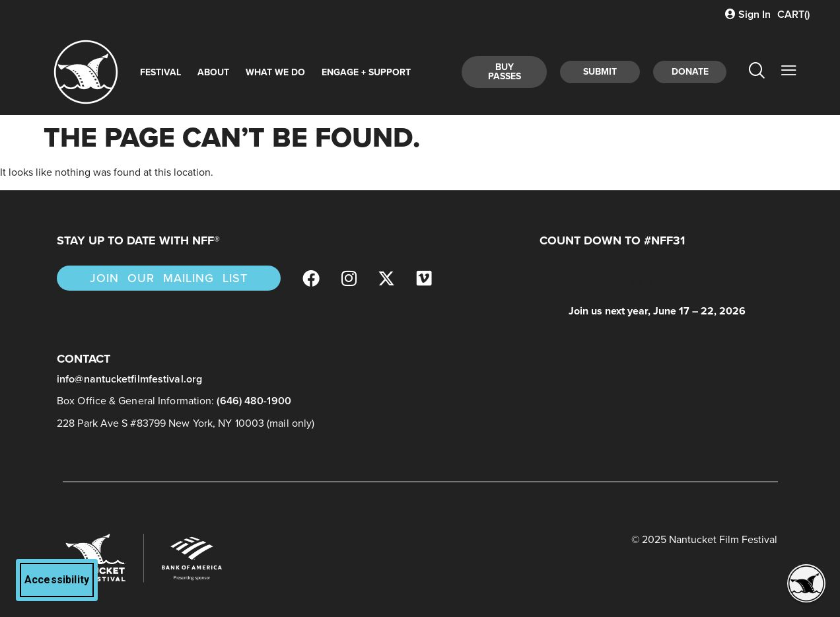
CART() (793, 14)
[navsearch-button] (756, 72)
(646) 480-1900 (254, 401)
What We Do (275, 72)
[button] (806, 583)
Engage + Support (366, 72)
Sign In (748, 14)
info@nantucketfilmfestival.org (129, 379)
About (213, 72)
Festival (160, 72)
